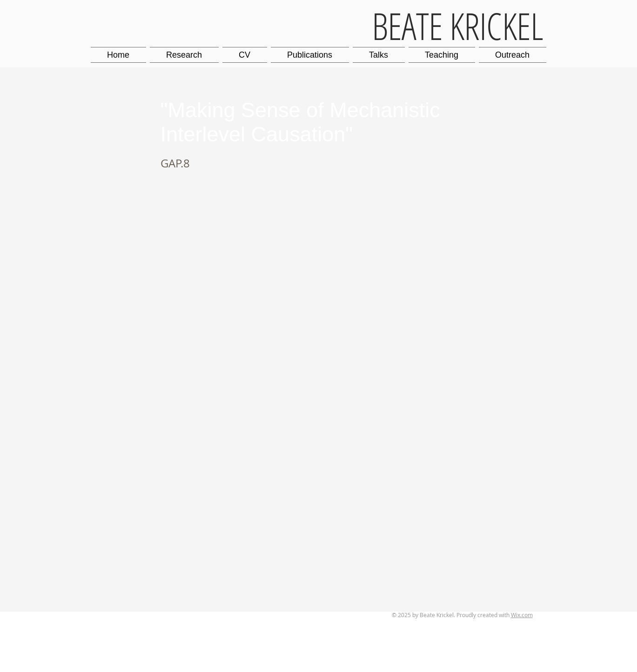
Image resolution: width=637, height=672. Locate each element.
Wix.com (522, 615)
